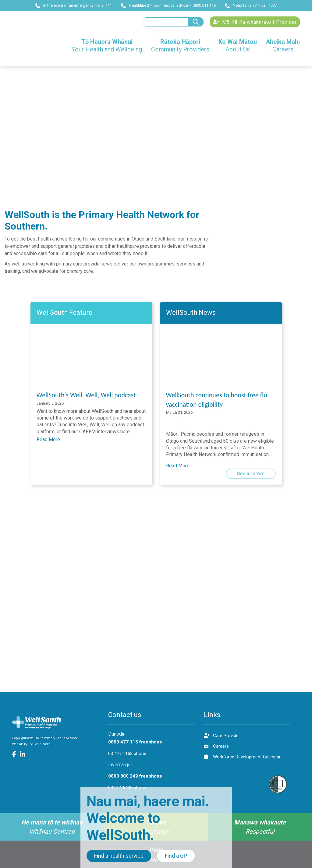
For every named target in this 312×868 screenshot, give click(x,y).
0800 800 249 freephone (135, 776)
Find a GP (176, 856)
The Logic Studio (39, 744)
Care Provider (222, 735)
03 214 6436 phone (127, 788)
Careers (216, 746)
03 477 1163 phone (127, 754)
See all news (251, 474)
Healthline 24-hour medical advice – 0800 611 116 (168, 5)
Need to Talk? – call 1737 (251, 5)
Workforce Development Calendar (242, 757)
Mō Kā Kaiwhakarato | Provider (255, 22)
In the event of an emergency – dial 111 (74, 5)
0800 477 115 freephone (135, 742)
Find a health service (119, 856)
